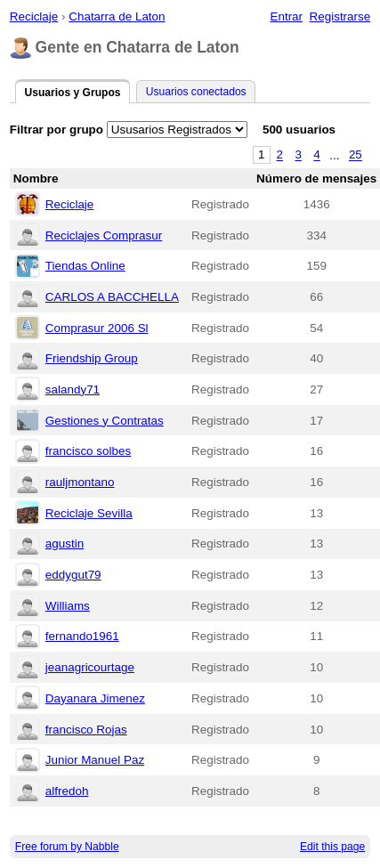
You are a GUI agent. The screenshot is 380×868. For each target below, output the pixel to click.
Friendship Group (92, 358)
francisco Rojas (86, 730)
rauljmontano (80, 482)
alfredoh (67, 791)
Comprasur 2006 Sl (97, 328)
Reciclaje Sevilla (89, 513)
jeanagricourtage (90, 667)
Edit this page (332, 847)
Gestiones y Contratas (105, 421)
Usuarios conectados (196, 92)
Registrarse (340, 16)
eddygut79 (73, 575)
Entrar (286, 16)
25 (356, 155)
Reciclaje (34, 16)
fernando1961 (82, 636)
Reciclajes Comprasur (104, 235)
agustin (65, 544)
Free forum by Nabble (67, 847)
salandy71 (73, 389)
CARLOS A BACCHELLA (112, 297)
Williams (68, 606)
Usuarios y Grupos (72, 93)
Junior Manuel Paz (95, 760)
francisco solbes (88, 451)
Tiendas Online (85, 266)
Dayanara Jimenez (95, 698)
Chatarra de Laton (117, 16)
